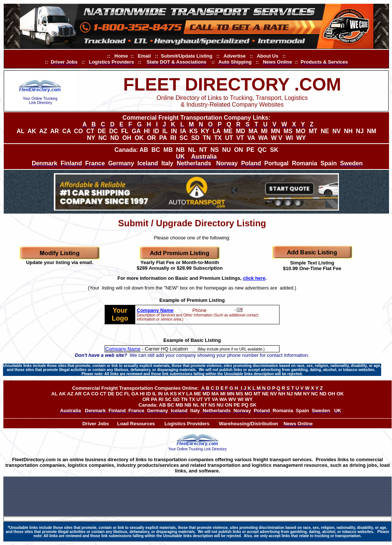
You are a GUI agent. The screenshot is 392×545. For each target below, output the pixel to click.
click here (254, 278)
